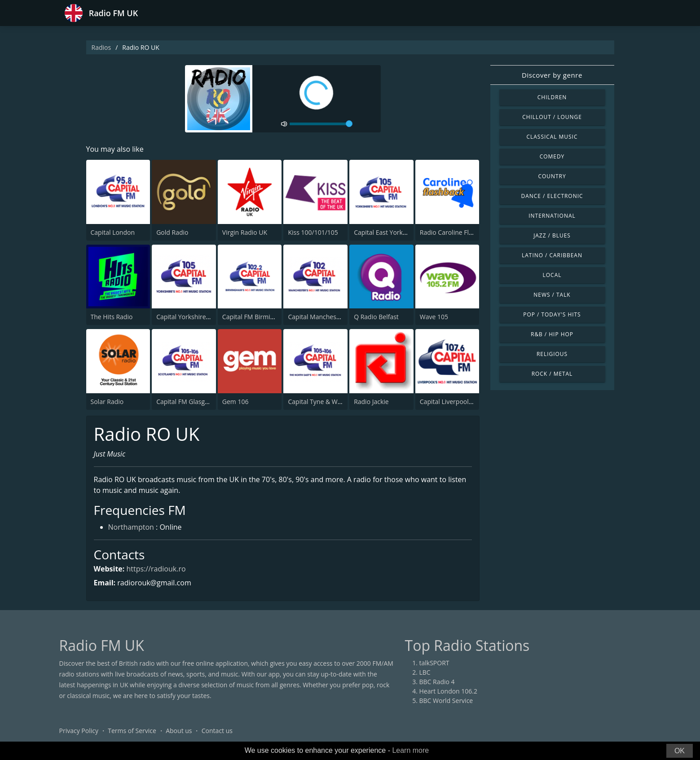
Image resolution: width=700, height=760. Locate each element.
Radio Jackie (371, 402)
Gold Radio (172, 232)
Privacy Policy (79, 731)
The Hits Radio (112, 317)
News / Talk (552, 295)
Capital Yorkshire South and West (205, 317)
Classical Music (552, 137)
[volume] (321, 124)
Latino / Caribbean (552, 255)
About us (179, 731)
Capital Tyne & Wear (317, 402)
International (552, 216)
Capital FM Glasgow (185, 402)
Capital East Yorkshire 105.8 (394, 232)
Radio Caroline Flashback (456, 232)
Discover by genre (552, 75)
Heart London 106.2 (449, 691)
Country (552, 176)
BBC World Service (446, 701)
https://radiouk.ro (156, 569)
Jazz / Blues (552, 235)
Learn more (410, 750)
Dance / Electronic (552, 196)
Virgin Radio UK (245, 232)
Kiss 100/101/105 (313, 232)
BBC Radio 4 (437, 682)
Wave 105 (434, 317)
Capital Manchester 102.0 (325, 317)
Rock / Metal (552, 374)
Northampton (131, 527)
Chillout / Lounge (552, 117)
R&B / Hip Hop (552, 334)
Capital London (113, 232)
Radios (101, 47)
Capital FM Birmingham (256, 317)
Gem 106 (236, 402)
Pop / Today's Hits (552, 314)
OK (680, 751)
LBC (425, 672)
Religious (552, 354)
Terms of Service (132, 731)
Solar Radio (107, 402)
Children (552, 97)
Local (552, 275)
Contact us (217, 731)
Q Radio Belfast (376, 317)
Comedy (552, 156)
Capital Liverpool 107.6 (453, 402)
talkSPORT (434, 663)
